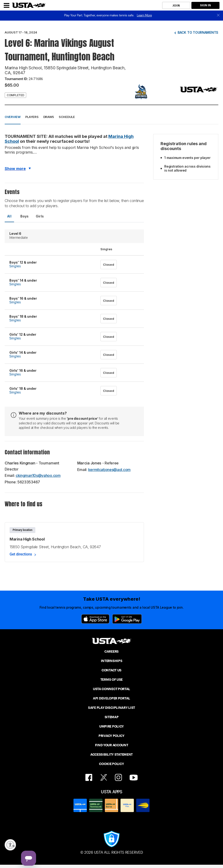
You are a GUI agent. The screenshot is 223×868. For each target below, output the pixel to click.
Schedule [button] (67, 117)
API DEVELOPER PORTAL (111, 698)
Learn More (144, 15)
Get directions (21, 554)
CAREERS (111, 651)
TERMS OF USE (111, 680)
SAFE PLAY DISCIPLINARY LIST (111, 708)
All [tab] (9, 216)
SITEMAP (112, 717)
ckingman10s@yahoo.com (38, 475)
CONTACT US (111, 670)
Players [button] (32, 117)
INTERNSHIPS (112, 661)
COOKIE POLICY (111, 764)
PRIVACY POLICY (111, 736)
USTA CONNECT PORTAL (111, 689)
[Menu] (7, 5)
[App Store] (95, 619)
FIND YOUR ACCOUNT (112, 745)
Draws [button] (49, 117)
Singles (15, 266)
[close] (218, 16)
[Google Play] (127, 619)
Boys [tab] (25, 216)
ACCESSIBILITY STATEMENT (111, 754)
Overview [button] (13, 117)
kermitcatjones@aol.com (109, 470)
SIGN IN (205, 5)
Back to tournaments (198, 32)
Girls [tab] (40, 216)
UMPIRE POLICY (111, 726)
